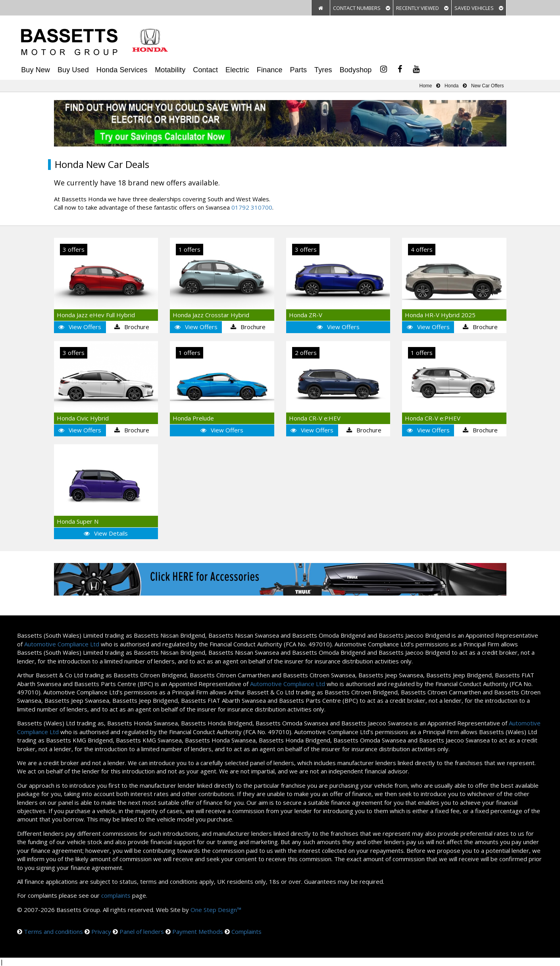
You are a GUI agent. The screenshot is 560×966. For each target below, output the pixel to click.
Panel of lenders (142, 931)
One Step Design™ (216, 910)
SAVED (479, 8)
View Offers (80, 327)
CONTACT (362, 8)
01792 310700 (252, 207)
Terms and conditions (53, 931)
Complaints (246, 931)
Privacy (101, 931)
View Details (106, 533)
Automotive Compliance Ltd (62, 644)
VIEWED (422, 8)
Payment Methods (198, 931)
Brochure (132, 327)
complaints (116, 895)
